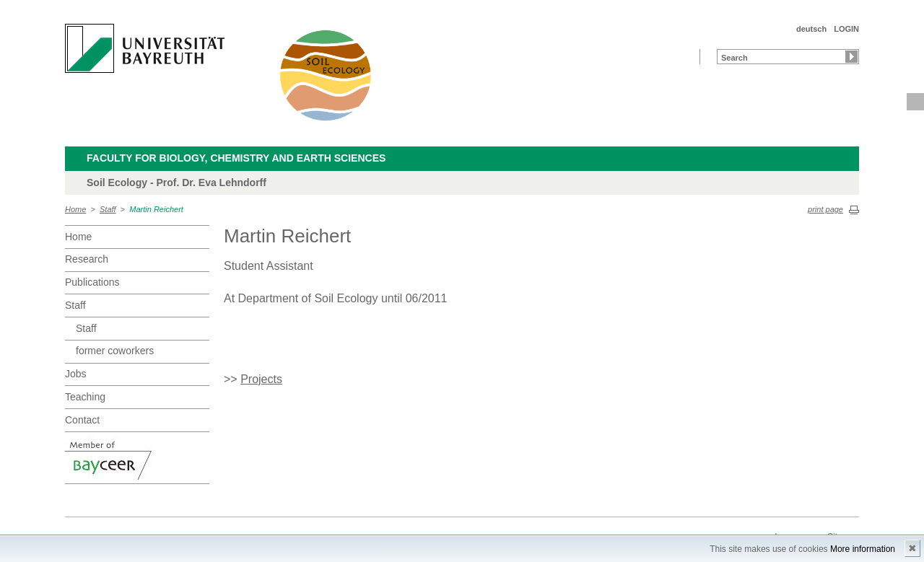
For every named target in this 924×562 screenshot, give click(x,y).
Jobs (76, 374)
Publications (92, 282)
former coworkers (115, 351)
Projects (261, 379)
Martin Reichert (156, 209)
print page (825, 209)
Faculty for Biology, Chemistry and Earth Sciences (236, 158)
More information (863, 549)
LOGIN (846, 29)
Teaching (85, 397)
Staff (108, 209)
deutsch (811, 29)
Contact (82, 420)
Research (87, 259)
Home (75, 209)
